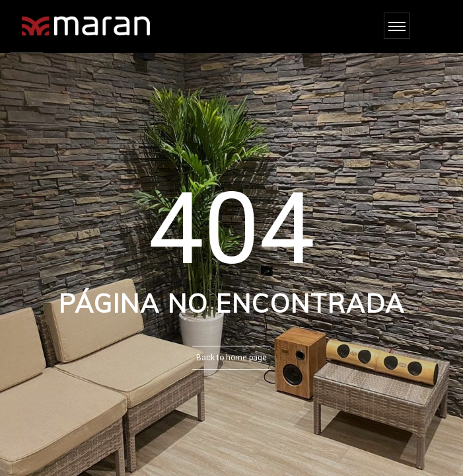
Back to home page (231, 358)
